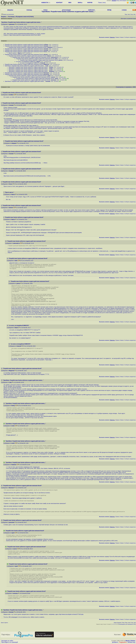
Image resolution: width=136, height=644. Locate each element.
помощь (29, 10)
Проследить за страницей (10, 642)
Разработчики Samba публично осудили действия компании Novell (24, 45)
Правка (117, 37)
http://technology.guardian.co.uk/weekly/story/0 (17, 157)
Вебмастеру (132, 642)
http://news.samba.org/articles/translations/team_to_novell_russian (55, 27)
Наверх (122, 37)
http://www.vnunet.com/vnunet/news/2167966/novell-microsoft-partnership (25, 176)
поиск (45, 10)
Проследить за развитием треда (128, 19)
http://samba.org (21, 27)
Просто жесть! (13, 53)
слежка (124, 10)
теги (104, 3)
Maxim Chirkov (130, 641)
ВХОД (109, 10)
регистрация (123, 1)
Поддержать (123, 642)
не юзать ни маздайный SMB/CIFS (26, 62)
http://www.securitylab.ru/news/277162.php (71, 614)
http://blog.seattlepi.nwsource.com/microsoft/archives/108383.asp (23, 163)
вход (118, 1)
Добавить (115, 642)
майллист (92, 10)
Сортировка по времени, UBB (126, 87)
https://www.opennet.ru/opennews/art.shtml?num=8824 (25, 35)
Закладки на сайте (7, 641)
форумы (10, 10)
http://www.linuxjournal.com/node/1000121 (16, 160)
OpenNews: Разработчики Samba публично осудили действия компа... (25, 66)
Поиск (100, 3)
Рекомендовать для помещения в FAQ (127, 624)
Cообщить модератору (130, 37)
